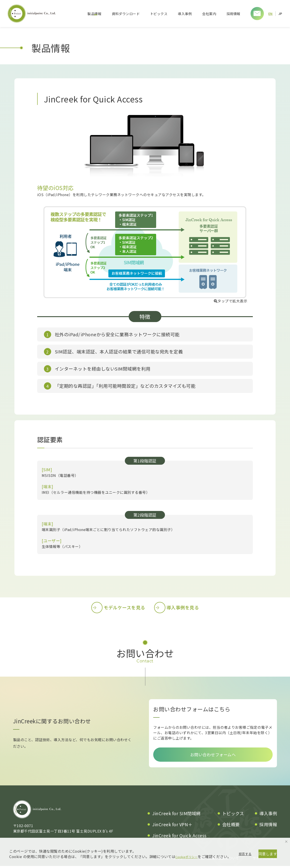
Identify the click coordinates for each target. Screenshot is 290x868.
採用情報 (233, 14)
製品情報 (94, 14)
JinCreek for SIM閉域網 (176, 815)
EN (270, 13)
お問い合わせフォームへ (213, 755)
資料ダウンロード (126, 14)
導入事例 (185, 14)
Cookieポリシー (189, 839)
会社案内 (209, 14)
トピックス (159, 14)
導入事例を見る (177, 608)
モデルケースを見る (118, 608)
